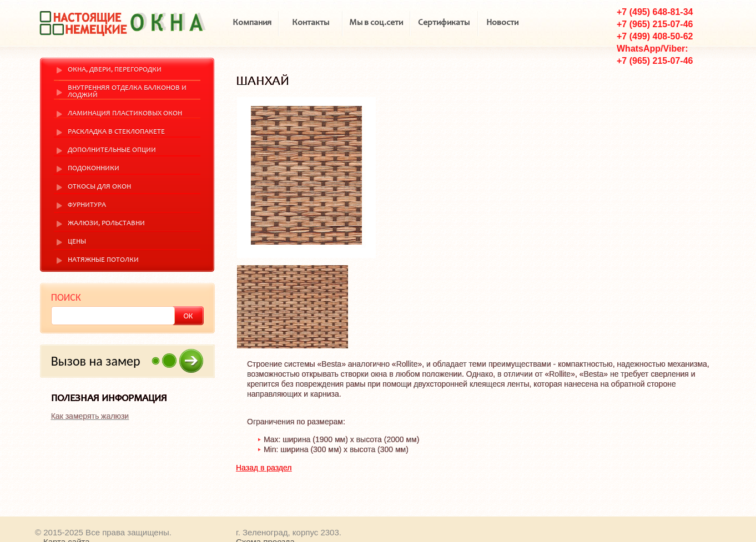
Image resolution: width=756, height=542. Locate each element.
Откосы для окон (99, 187)
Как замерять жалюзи (90, 416)
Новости (502, 23)
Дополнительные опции (112, 151)
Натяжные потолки (103, 260)
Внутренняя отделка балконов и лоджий (127, 92)
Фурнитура (87, 206)
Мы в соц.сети (376, 23)
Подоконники (94, 169)
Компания (252, 23)
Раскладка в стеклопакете (116, 132)
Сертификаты (444, 23)
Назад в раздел (264, 468)
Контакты (311, 23)
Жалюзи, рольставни (106, 224)
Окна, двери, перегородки (115, 70)
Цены (77, 242)
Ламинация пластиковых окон (125, 114)
